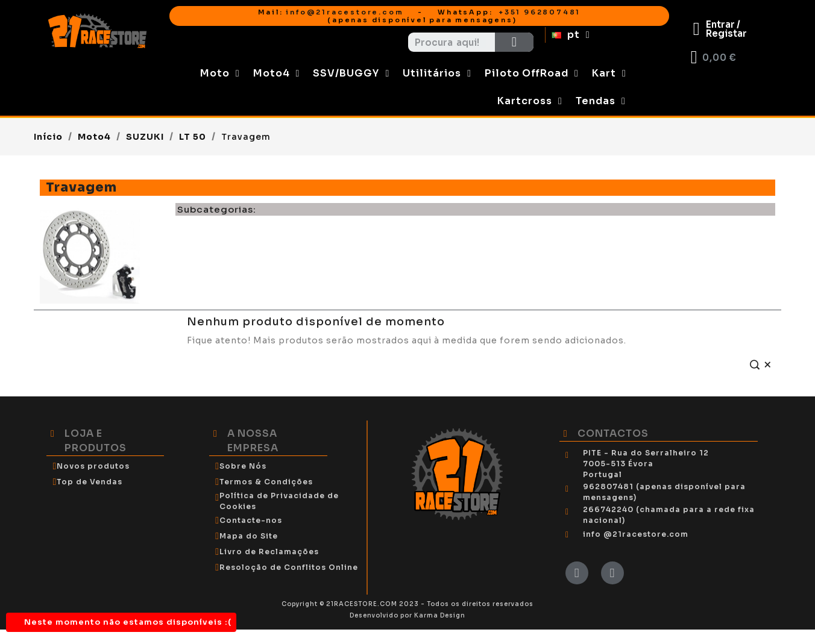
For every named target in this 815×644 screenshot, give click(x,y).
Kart (609, 73)
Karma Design (440, 615)
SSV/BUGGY (351, 73)
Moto (220, 73)
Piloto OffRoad (532, 73)
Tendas (601, 101)
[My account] (720, 29)
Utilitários (437, 73)
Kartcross (530, 101)
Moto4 (277, 73)
